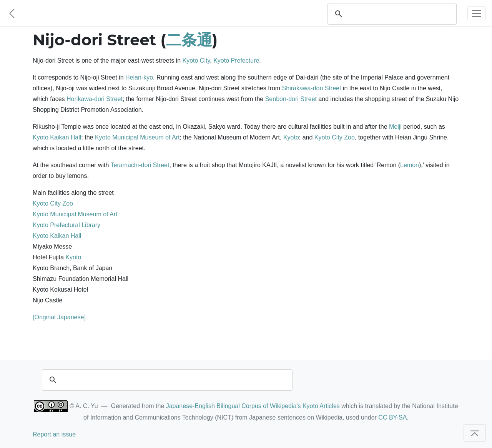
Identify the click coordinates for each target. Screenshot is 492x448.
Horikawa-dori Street (95, 99)
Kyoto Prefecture (236, 61)
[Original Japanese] (59, 317)
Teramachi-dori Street (140, 165)
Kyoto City (196, 61)
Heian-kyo (139, 77)
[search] (399, 14)
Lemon (410, 165)
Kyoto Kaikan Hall (57, 137)
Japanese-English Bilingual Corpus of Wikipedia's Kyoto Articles (253, 406)
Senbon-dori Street (291, 99)
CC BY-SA (392, 417)
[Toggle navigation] (477, 13)
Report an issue (54, 434)
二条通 (189, 40)
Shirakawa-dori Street (312, 88)
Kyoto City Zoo (335, 137)
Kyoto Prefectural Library (66, 225)
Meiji (395, 127)
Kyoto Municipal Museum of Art (137, 137)
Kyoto (291, 137)
